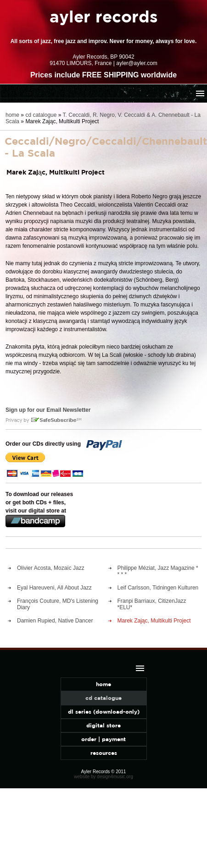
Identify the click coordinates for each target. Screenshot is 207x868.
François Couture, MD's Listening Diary (58, 604)
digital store (103, 725)
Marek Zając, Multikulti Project (154, 621)
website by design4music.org (103, 777)
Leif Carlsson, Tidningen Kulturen (158, 588)
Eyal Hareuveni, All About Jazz (54, 588)
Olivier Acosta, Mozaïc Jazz (51, 568)
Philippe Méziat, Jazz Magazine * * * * (158, 571)
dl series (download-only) (104, 712)
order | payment (103, 739)
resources (104, 753)
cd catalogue (41, 115)
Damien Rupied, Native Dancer (55, 621)
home (12, 115)
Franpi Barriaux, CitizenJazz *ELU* (152, 604)
